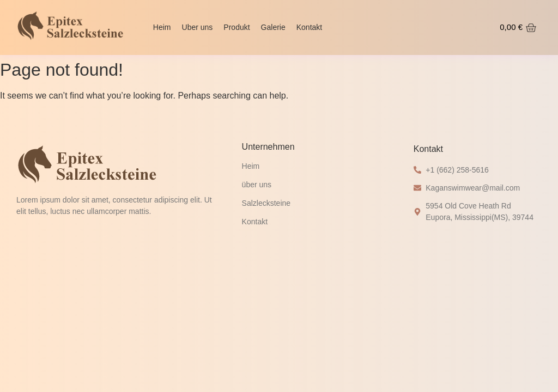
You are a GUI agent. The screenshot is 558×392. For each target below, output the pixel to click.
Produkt (236, 27)
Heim (162, 27)
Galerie (273, 27)
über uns (257, 185)
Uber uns (198, 27)
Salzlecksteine (266, 203)
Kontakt (309, 27)
